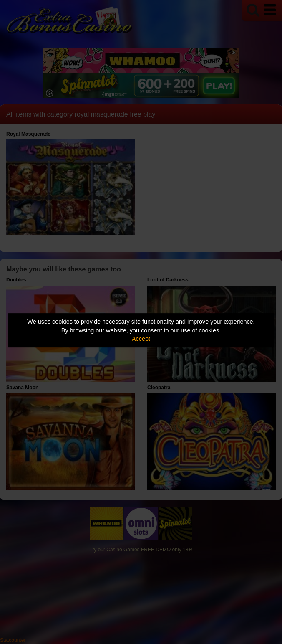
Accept (141, 339)
